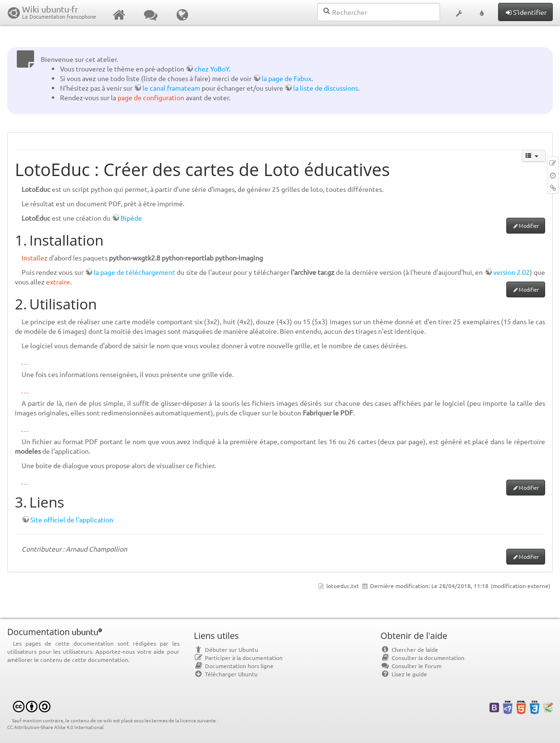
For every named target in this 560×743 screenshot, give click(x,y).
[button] (459, 12)
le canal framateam (171, 88)
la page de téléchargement (135, 272)
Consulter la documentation (423, 658)
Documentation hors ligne (234, 666)
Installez (35, 258)
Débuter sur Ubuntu (226, 649)
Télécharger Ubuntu (226, 674)
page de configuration (151, 97)
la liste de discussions (326, 88)
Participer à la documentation (238, 658)
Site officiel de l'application (72, 519)
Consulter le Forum (411, 666)
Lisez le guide (404, 674)
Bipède (131, 218)
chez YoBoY (212, 69)
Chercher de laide (409, 649)
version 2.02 (512, 272)
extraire (58, 282)
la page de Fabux (286, 78)
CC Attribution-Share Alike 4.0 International (55, 727)
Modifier (529, 225)
